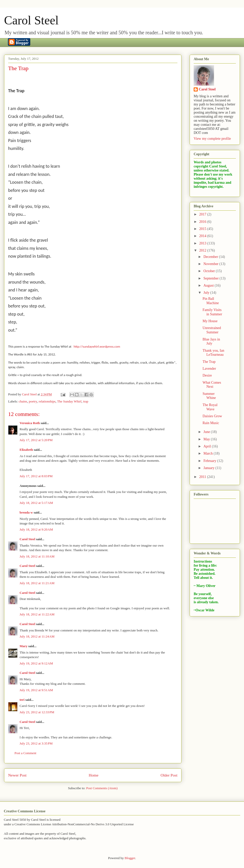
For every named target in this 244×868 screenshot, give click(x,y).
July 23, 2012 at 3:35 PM (36, 743)
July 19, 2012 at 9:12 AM (36, 663)
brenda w (26, 512)
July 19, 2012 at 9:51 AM (36, 690)
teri (22, 700)
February (210, 461)
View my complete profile (212, 139)
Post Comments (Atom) (102, 788)
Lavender (209, 369)
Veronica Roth (30, 423)
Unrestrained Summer (212, 330)
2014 (203, 236)
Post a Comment (25, 753)
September (211, 278)
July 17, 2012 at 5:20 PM (36, 440)
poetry (33, 401)
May (207, 439)
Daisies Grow (212, 416)
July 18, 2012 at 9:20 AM (36, 529)
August (209, 285)
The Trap (209, 362)
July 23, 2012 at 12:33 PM (37, 712)
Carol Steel (31, 20)
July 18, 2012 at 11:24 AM (37, 636)
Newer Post (17, 775)
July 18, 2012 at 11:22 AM (37, 614)
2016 (203, 222)
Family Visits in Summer (212, 312)
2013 (203, 243)
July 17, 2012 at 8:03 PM (36, 476)
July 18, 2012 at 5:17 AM (36, 503)
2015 (203, 229)
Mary (24, 646)
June (207, 432)
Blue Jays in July (211, 342)
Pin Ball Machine (211, 301)
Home (94, 775)
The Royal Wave (210, 407)
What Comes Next (212, 385)
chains (23, 401)
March (208, 453)
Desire (207, 375)
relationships (47, 401)
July (207, 293)
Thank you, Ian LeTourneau (213, 353)
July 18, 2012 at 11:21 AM (37, 583)
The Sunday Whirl (69, 401)
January (209, 468)
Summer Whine (209, 396)
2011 (203, 477)
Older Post (169, 775)
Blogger (130, 858)
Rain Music (211, 423)
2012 (203, 250)
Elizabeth (26, 450)
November (211, 264)
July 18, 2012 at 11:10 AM (37, 556)
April (208, 446)
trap (86, 401)
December (211, 257)
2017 (203, 214)
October (210, 271)
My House (210, 321)
